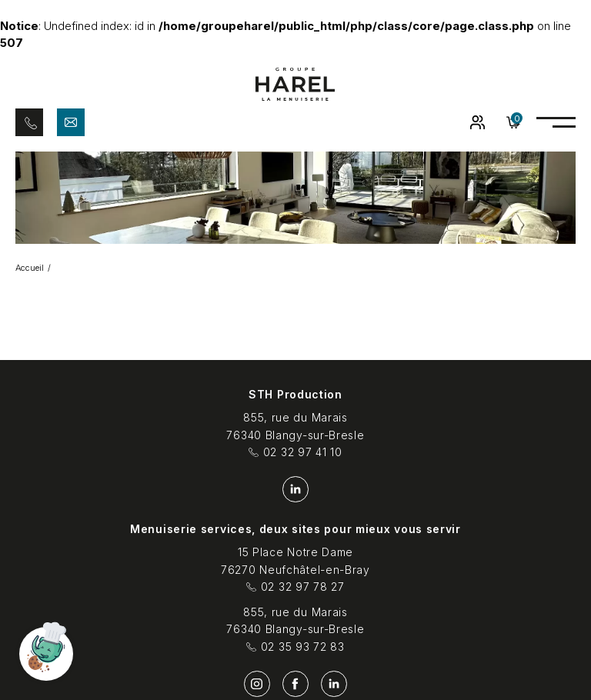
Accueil (30, 268)
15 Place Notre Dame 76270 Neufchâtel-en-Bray (295, 561)
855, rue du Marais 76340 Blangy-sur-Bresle (295, 426)
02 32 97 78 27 (295, 587)
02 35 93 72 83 (295, 647)
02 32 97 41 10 (295, 452)
